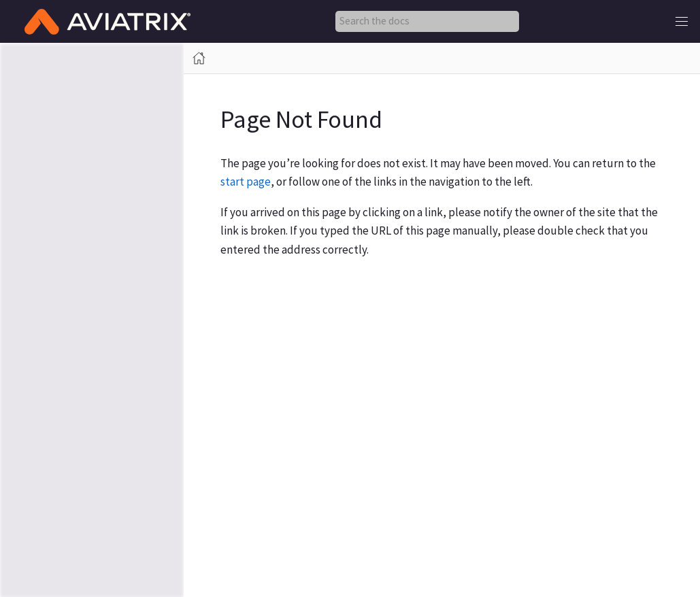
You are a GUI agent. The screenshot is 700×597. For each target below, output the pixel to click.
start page (246, 182)
